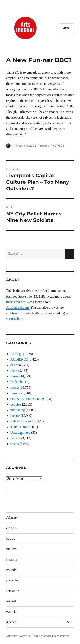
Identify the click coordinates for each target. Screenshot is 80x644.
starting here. (15, 319)
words (15, 444)
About (12, 622)
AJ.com (12, 518)
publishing (18, 410)
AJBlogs (16, 354)
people (15, 404)
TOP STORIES (21, 427)
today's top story (22, 421)
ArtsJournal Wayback (18, 636)
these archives (16, 302)
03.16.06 (59, 145)
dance (14, 365)
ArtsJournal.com (18, 307)
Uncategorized (20, 432)
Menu (67, 28)
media (45, 145)
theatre (15, 416)
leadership (17, 382)
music (15, 393)
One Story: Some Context (28, 399)
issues (15, 376)
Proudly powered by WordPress (51, 636)
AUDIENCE (19, 359)
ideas (14, 371)
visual (15, 438)
